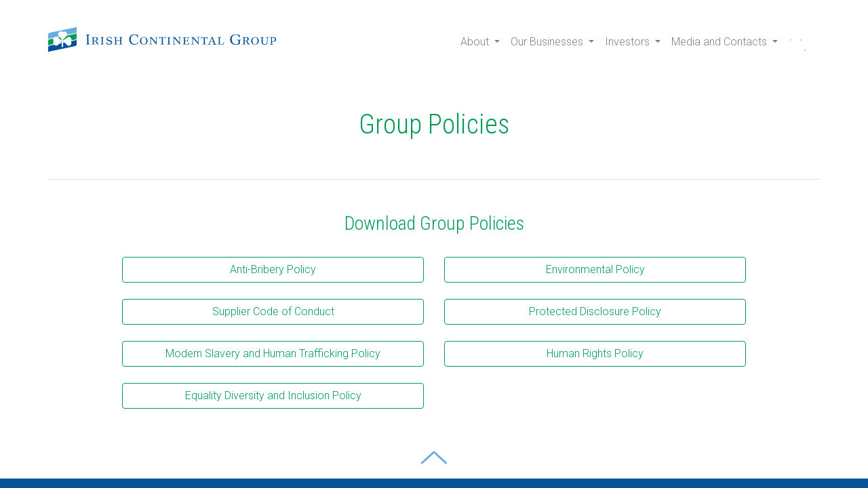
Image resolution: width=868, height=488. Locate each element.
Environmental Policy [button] (595, 269)
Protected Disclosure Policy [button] (595, 311)
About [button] (476, 42)
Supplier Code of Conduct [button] (273, 311)
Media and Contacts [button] (721, 42)
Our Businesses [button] (548, 42)
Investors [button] (629, 42)
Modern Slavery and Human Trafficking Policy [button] (273, 353)
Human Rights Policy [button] (595, 353)
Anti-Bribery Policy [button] (273, 269)
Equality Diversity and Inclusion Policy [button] (273, 395)
